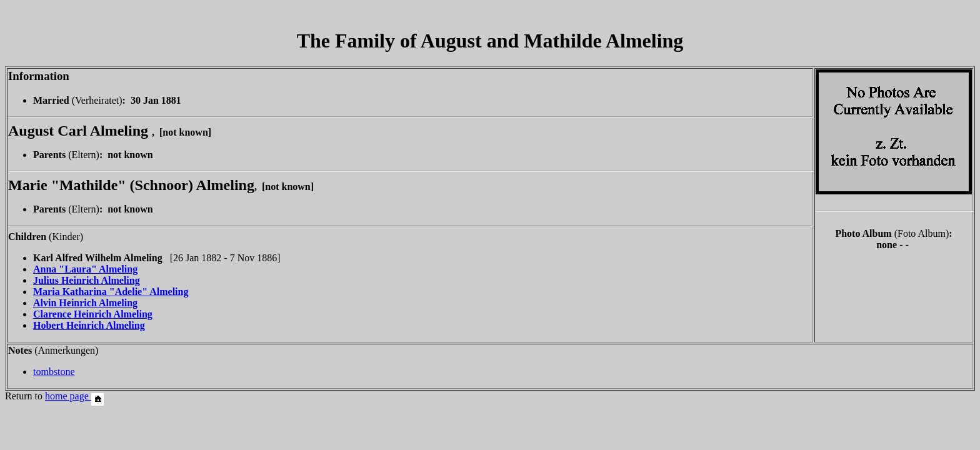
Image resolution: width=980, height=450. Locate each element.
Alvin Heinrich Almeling (85, 303)
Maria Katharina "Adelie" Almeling (111, 292)
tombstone (54, 372)
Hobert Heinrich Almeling (89, 325)
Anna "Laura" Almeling (85, 269)
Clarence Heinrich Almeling (93, 314)
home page (74, 396)
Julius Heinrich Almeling (87, 280)
